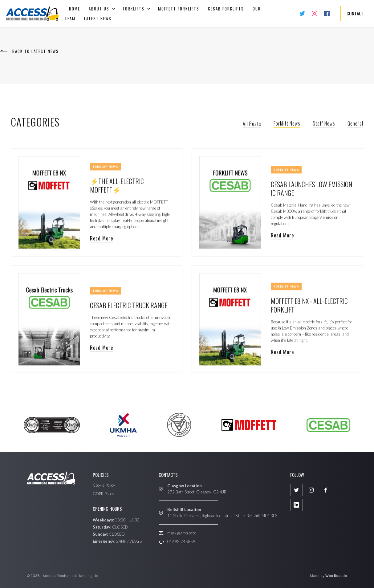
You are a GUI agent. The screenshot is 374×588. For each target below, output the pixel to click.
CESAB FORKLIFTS (226, 9)
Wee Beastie (336, 576)
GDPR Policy (103, 494)
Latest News (98, 18)
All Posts (252, 125)
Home (75, 9)
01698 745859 (181, 541)
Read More (102, 239)
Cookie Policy (104, 485)
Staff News (324, 124)
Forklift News (287, 124)
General (355, 124)
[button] (102, 9)
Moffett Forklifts (179, 9)
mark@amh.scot (182, 533)
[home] (32, 14)
